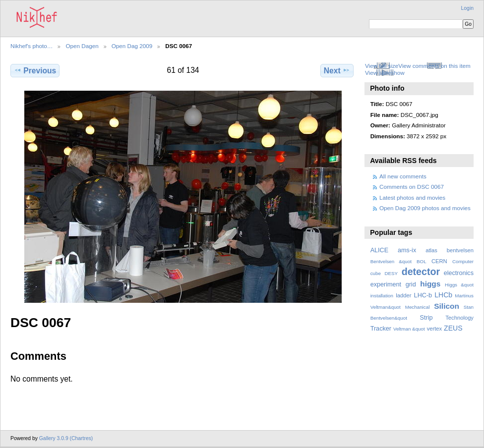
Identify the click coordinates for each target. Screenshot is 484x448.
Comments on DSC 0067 (412, 187)
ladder (403, 295)
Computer (463, 261)
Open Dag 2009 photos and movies (425, 208)
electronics (459, 273)
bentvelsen (460, 250)
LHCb (443, 295)
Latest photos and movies (412, 197)
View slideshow (385, 73)
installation (382, 296)
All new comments (403, 176)
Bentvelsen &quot (391, 261)
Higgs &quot (459, 285)
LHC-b (423, 295)
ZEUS (453, 328)
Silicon (447, 306)
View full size (382, 66)
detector (421, 272)
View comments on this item (434, 66)
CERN (439, 261)
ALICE (380, 250)
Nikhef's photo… (31, 46)
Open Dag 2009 (132, 46)
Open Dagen (82, 46)
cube (376, 273)
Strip (426, 318)
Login (467, 8)
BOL (422, 261)
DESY (391, 273)
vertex (435, 329)
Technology (459, 318)
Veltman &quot (409, 329)
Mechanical (418, 307)
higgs (430, 284)
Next (337, 70)
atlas (431, 250)
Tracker (381, 329)
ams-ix (407, 250)
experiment (386, 284)
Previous (35, 70)
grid (411, 284)
